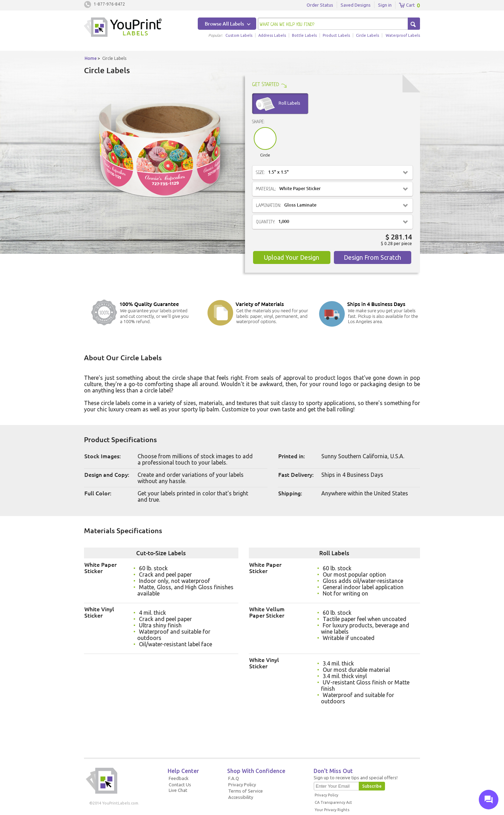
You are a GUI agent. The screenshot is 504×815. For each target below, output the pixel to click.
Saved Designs (356, 5)
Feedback (179, 778)
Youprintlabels (123, 28)
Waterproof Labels (403, 35)
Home (91, 58)
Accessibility (241, 797)
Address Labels (272, 35)
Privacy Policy (242, 785)
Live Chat (178, 790)
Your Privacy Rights (332, 810)
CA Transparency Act (333, 802)
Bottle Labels (304, 35)
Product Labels (336, 35)
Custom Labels (239, 35)
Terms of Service (246, 791)
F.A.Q (234, 778)
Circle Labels (367, 35)
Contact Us (180, 785)
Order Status (320, 5)
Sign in (385, 5)
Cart (407, 5)
